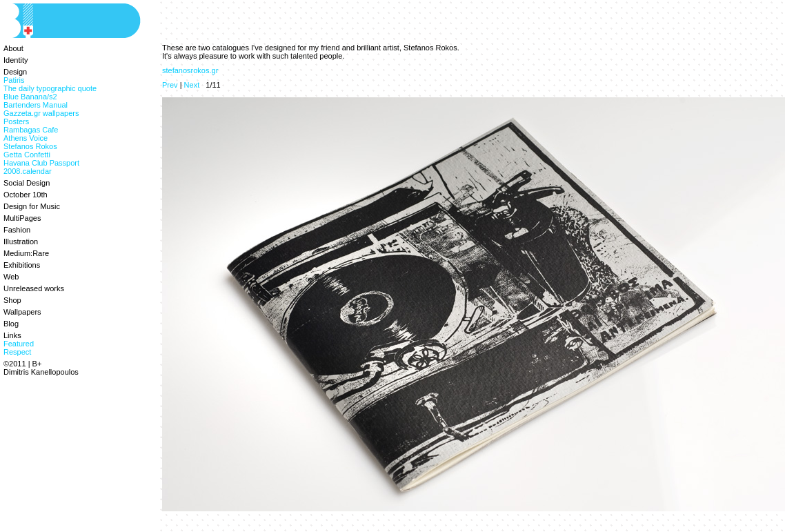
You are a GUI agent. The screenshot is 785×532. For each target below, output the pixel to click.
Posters (16, 121)
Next (192, 85)
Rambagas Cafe (31, 130)
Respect (17, 352)
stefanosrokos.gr (190, 70)
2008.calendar (28, 171)
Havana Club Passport (41, 163)
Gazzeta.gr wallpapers (41, 113)
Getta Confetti (27, 155)
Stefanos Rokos (30, 146)
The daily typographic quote (50, 88)
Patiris (14, 80)
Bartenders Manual (36, 105)
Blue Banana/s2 (30, 97)
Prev (170, 85)
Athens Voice (26, 138)
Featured (19, 344)
